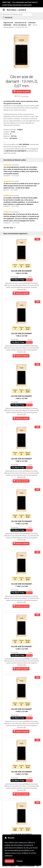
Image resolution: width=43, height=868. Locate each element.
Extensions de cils (21, 23)
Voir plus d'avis (10, 228)
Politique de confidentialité (26, 866)
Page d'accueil (8, 23)
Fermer (20, 861)
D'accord (9, 861)
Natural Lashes (17, 10)
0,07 (30, 25)
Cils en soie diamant (20, 25)
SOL (37, 866)
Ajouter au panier (21, 92)
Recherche (8, 18)
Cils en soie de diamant (22, 272)
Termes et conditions (9, 866)
